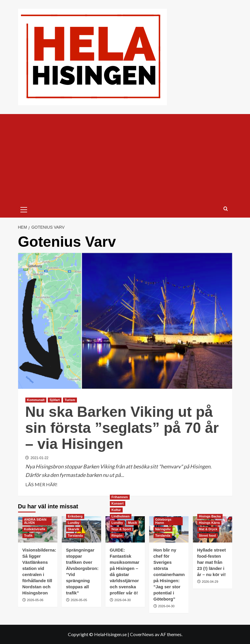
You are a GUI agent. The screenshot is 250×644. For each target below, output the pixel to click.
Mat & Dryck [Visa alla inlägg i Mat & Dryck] (208, 529)
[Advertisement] (125, 158)
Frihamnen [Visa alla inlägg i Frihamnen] (120, 497)
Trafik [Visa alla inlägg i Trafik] (28, 535)
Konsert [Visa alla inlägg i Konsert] (118, 503)
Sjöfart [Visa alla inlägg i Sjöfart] (55, 400)
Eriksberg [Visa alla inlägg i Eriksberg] (75, 516)
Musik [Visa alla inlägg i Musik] (132, 523)
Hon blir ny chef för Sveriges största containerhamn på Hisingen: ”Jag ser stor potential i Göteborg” (169, 574)
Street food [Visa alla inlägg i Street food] (207, 535)
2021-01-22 (39, 458)
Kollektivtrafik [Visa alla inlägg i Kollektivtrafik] (35, 529)
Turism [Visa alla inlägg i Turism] (70, 400)
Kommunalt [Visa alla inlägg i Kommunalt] (36, 400)
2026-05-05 (79, 600)
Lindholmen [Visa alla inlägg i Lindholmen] (121, 516)
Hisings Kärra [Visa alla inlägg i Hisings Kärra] (209, 523)
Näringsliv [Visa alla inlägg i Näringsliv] (163, 529)
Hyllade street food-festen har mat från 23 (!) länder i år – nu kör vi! (212, 562)
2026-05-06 (35, 600)
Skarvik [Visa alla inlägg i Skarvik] (74, 529)
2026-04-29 (210, 582)
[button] (24, 209)
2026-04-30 (123, 600)
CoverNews (142, 634)
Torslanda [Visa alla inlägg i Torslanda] (75, 535)
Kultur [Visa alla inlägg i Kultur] (116, 510)
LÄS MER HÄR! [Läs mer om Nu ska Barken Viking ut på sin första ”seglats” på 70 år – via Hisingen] (41, 484)
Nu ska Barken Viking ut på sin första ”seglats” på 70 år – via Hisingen (122, 428)
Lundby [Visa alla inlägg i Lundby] (74, 523)
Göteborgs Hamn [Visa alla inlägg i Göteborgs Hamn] (163, 521)
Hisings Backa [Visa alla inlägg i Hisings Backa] (210, 516)
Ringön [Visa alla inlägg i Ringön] (117, 535)
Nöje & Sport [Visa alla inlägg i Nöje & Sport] (121, 529)
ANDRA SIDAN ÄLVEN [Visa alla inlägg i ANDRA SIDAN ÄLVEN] (35, 521)
